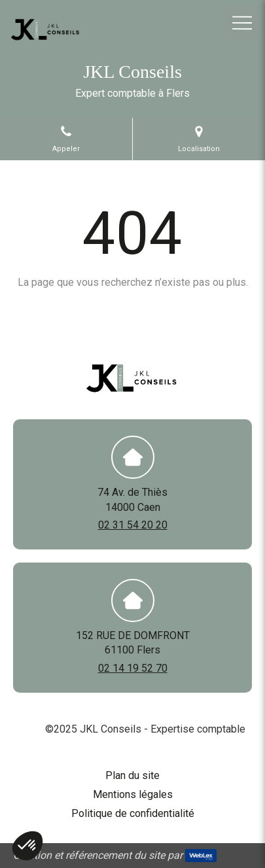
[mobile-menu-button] (242, 23)
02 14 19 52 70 (133, 668)
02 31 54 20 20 (133, 525)
